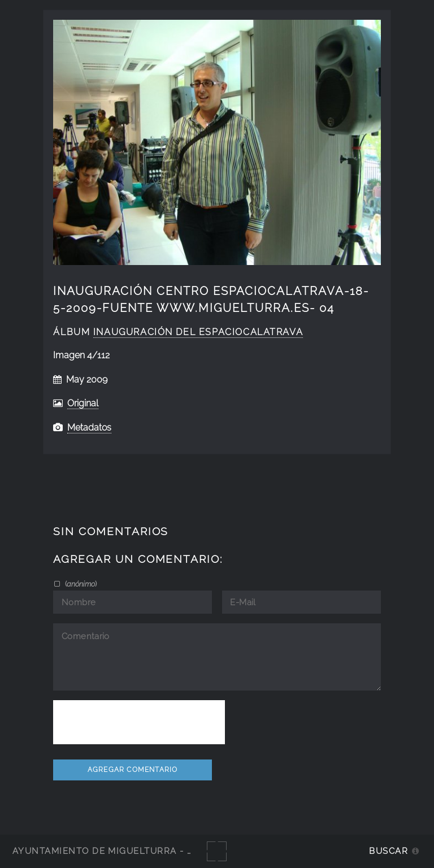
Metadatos (89, 428)
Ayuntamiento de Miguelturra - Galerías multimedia (155, 851)
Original (83, 403)
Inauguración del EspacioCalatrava (198, 332)
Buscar (389, 851)
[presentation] (139, 722)
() (80, 584)
